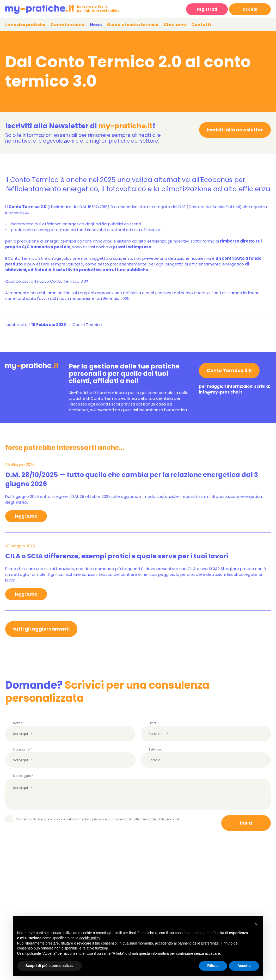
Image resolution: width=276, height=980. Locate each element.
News (96, 25)
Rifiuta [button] (213, 966)
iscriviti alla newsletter (235, 130)
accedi (250, 9)
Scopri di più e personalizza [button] (50, 966)
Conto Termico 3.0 (229, 370)
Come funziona (68, 25)
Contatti (201, 25)
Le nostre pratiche (25, 25)
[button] (256, 924)
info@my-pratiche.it (220, 392)
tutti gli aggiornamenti (41, 629)
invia (246, 823)
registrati (207, 9)
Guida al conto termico (133, 25)
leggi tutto (26, 516)
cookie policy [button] (90, 938)
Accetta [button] (244, 966)
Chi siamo (175, 25)
